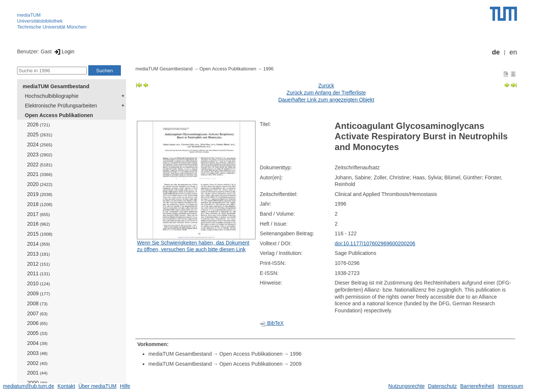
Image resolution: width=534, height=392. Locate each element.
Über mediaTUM (97, 386)
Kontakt (66, 386)
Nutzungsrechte (406, 386)
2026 (39, 124)
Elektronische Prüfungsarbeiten (61, 106)
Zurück (326, 86)
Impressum (510, 386)
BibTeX (272, 323)
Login (64, 52)
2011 (39, 273)
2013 (39, 254)
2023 (40, 155)
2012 (39, 264)
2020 (40, 184)
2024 (40, 144)
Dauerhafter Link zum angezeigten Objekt (326, 100)
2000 (37, 383)
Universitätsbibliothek (40, 21)
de (496, 52)
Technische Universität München (52, 27)
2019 (40, 194)
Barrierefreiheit (477, 386)
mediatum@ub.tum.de (29, 386)
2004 (37, 343)
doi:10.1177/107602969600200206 (375, 243)
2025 (40, 134)
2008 (37, 303)
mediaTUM (29, 15)
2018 (40, 204)
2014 (39, 244)
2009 (39, 293)
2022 (40, 165)
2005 (37, 333)
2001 (37, 373)
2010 (39, 283)
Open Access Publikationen (59, 115)
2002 (37, 363)
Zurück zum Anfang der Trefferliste (326, 93)
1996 (268, 69)
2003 (37, 353)
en (513, 52)
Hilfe (125, 386)
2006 (37, 323)
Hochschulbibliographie (52, 96)
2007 (37, 313)
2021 (40, 174)
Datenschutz (442, 386)
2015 (40, 234)
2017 (39, 214)
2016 (39, 224)
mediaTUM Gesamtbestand (56, 86)
